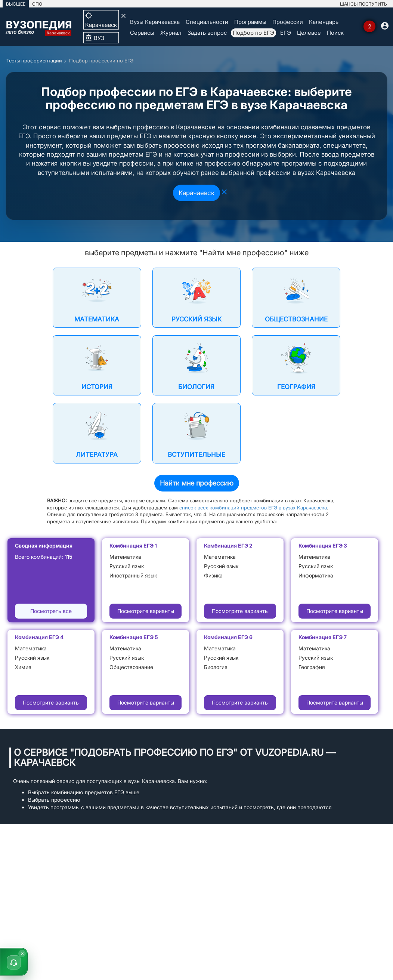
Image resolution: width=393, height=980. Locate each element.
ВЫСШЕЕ (16, 4)
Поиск (335, 33)
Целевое (309, 33)
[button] (14, 962)
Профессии (288, 22)
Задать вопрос (207, 33)
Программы (250, 22)
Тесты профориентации (34, 61)
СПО (37, 4)
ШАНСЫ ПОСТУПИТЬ (363, 4)
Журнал (171, 33)
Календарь (324, 22)
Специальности (207, 22)
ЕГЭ (286, 33)
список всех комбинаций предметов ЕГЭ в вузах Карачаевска (253, 508)
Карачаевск (196, 193)
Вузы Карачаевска (155, 22)
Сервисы (142, 33)
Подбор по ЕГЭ (253, 33)
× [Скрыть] (22, 953)
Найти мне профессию (197, 483)
